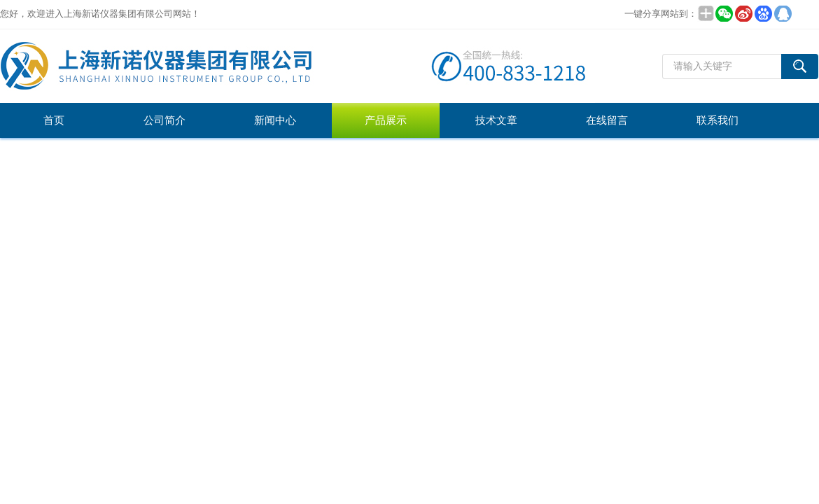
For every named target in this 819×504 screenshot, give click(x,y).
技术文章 (496, 120)
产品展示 (386, 120)
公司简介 (164, 120)
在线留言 (607, 120)
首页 (54, 120)
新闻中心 (275, 120)
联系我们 (717, 120)
